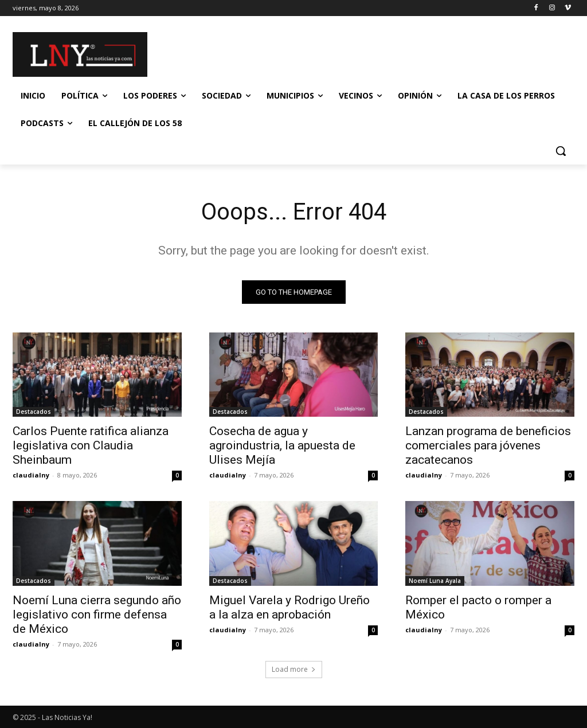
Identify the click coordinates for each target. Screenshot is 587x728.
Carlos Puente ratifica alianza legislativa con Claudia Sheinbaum (91, 446)
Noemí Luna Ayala (435, 581)
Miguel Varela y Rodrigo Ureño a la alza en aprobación (289, 607)
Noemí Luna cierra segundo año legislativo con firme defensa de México (97, 615)
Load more (294, 669)
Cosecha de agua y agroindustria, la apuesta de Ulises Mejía (282, 446)
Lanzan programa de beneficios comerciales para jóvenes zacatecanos (488, 446)
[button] (561, 151)
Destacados (34, 412)
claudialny (31, 475)
